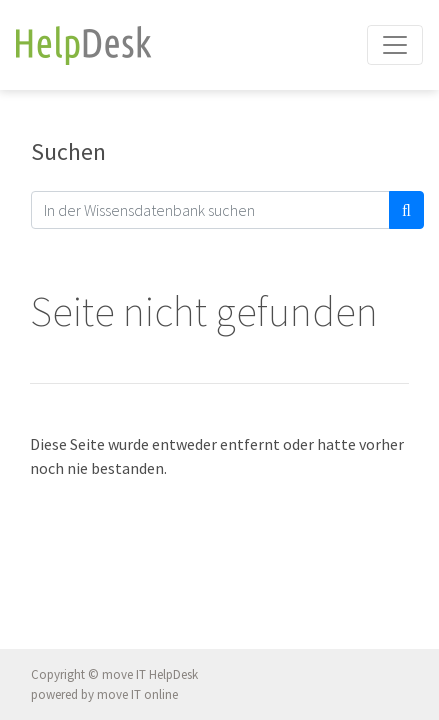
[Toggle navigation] (395, 45)
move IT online (137, 694)
